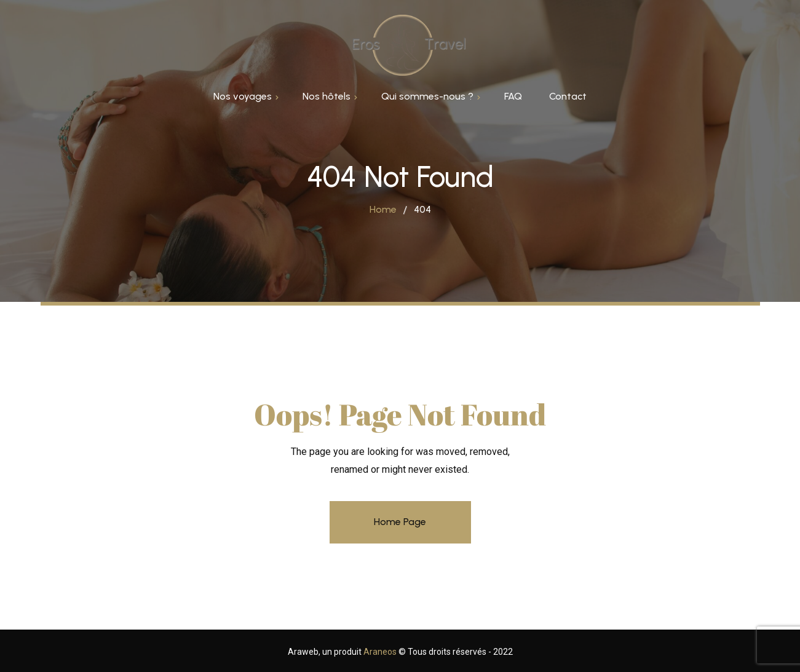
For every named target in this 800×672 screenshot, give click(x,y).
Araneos (381, 652)
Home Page (400, 522)
